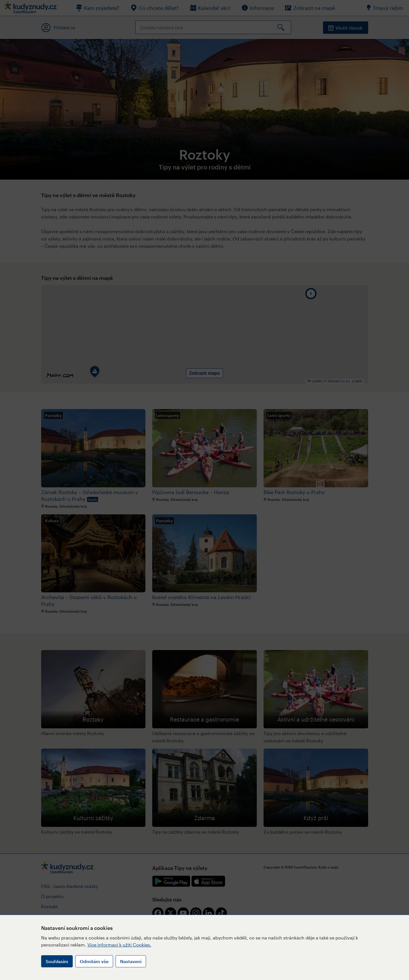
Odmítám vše (94, 961)
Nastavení (131, 961)
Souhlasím (57, 961)
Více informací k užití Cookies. (119, 945)
